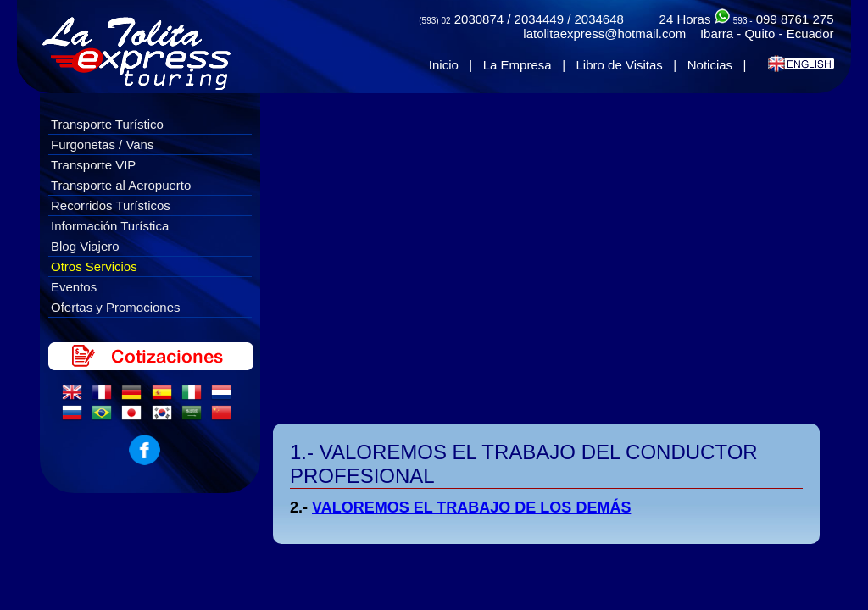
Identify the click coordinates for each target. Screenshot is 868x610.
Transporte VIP (93, 165)
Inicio (444, 65)
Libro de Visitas (620, 65)
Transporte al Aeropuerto (121, 185)
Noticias (710, 65)
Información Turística (110, 226)
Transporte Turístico (107, 124)
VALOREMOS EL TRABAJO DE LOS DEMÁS (471, 507)
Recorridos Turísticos (111, 205)
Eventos (74, 287)
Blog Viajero (85, 246)
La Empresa (517, 65)
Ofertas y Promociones (116, 307)
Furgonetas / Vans (102, 144)
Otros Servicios (94, 266)
